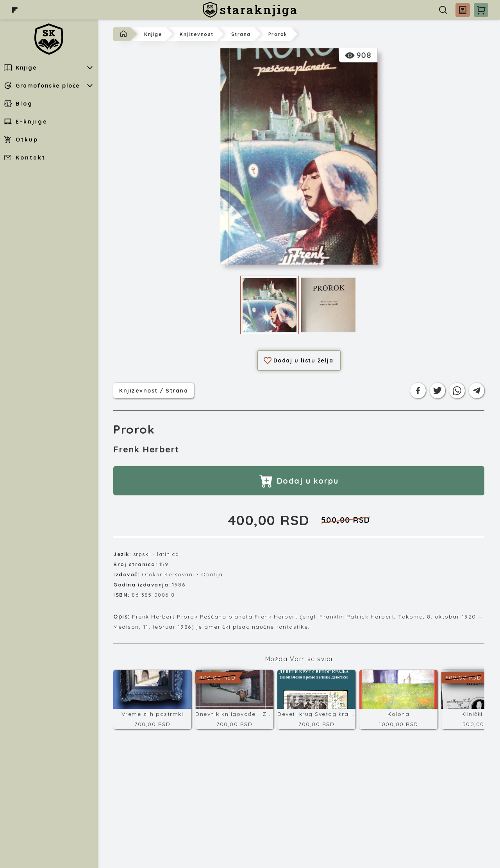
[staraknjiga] (250, 10)
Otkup (21, 140)
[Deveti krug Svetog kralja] (316, 699)
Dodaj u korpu (299, 481)
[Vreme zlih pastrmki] (152, 699)
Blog (18, 104)
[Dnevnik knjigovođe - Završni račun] (234, 699)
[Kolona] (398, 699)
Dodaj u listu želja (299, 360)
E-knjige (26, 122)
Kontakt (25, 158)
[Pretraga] (443, 10)
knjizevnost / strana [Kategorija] (154, 390)
